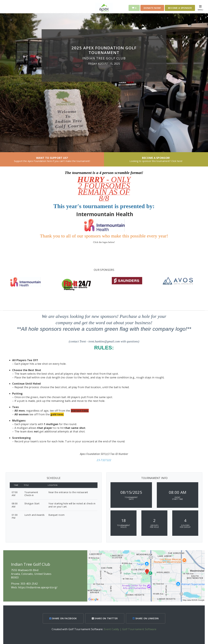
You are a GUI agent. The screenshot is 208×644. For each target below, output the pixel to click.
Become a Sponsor (180, 8)
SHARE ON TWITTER (105, 618)
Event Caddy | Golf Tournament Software (130, 629)
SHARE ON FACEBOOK (63, 618)
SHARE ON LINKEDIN (146, 618)
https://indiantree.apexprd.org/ (38, 587)
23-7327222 (104, 460)
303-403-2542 (29, 584)
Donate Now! (152, 8)
